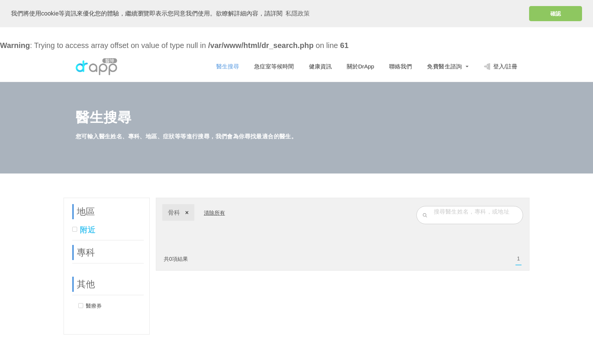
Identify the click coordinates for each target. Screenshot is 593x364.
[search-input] (476, 211)
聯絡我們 (401, 66)
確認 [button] (556, 14)
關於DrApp (361, 66)
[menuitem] (518, 258)
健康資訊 (320, 66)
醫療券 (94, 305)
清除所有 (214, 212)
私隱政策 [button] (298, 13)
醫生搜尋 (228, 66)
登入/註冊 (501, 66)
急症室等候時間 (274, 66)
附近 (88, 229)
